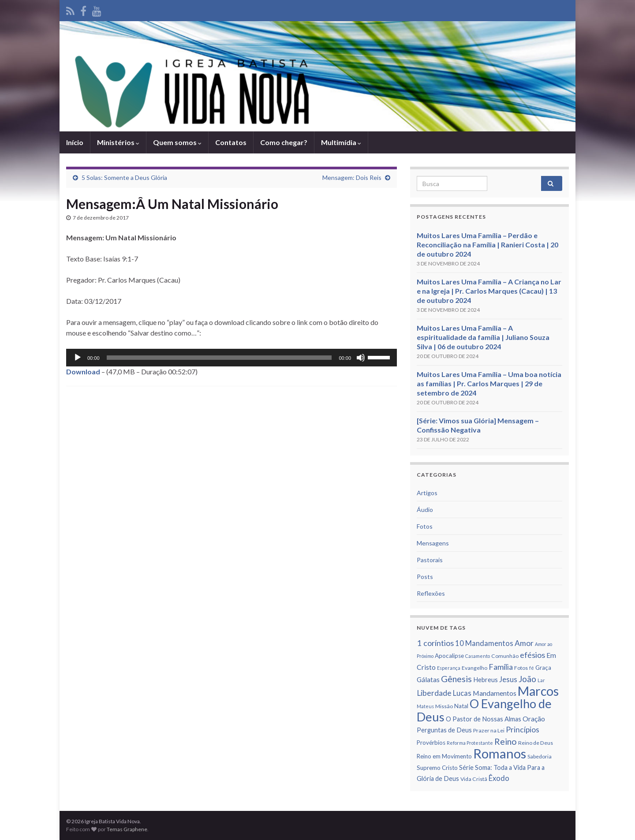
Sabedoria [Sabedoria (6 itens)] (540, 756)
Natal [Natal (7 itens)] (461, 706)
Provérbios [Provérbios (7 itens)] (431, 743)
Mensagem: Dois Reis (352, 177)
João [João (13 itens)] (527, 679)
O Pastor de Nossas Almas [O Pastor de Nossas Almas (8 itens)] (484, 719)
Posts (425, 577)
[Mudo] (361, 358)
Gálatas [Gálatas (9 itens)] (428, 679)
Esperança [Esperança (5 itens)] (449, 668)
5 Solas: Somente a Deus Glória (124, 177)
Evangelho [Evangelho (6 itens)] (474, 668)
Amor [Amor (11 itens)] (524, 643)
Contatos (231, 142)
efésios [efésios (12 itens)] (532, 655)
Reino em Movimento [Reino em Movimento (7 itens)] (444, 756)
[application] (232, 358)
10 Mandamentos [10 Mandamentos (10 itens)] (484, 643)
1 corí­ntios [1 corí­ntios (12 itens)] (435, 643)
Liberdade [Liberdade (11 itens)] (434, 693)
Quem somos (177, 142)
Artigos (427, 493)
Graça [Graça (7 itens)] (543, 668)
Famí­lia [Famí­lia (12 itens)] (501, 667)
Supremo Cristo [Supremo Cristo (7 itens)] (437, 768)
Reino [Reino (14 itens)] (506, 741)
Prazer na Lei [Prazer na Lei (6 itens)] (489, 730)
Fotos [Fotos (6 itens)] (521, 668)
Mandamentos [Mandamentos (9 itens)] (495, 693)
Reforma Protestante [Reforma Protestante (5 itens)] (470, 743)
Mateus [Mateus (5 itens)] (425, 706)
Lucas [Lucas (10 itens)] (462, 693)
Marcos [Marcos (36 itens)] (538, 691)
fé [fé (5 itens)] (532, 668)
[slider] (219, 358)
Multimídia (341, 142)
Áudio (425, 510)
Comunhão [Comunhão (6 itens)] (505, 656)
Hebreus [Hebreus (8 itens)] (486, 680)
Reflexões (431, 593)
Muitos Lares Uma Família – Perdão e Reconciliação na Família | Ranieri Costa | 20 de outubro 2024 (487, 245)
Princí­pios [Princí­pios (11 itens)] (523, 730)
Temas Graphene (127, 829)
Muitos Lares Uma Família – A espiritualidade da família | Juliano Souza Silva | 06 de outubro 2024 (483, 337)
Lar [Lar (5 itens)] (541, 680)
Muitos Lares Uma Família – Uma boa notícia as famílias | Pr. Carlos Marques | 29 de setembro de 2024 (489, 383)
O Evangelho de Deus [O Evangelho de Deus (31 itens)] (484, 710)
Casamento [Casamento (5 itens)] (478, 656)
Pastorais (430, 560)
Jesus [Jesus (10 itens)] (508, 679)
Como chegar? (284, 142)
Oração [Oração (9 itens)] (534, 719)
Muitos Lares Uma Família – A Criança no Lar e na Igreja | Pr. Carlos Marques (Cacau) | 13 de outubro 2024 (489, 291)
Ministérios (118, 142)
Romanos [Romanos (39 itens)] (500, 753)
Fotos (425, 526)
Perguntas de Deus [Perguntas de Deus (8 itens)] (444, 730)
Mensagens (433, 543)
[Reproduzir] (78, 358)
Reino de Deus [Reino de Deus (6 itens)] (536, 743)
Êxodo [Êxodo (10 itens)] (499, 778)
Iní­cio (75, 142)
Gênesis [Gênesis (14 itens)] (456, 679)
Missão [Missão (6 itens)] (444, 706)
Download (83, 371)
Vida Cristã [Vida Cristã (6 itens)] (474, 779)
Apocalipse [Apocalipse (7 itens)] (449, 656)
